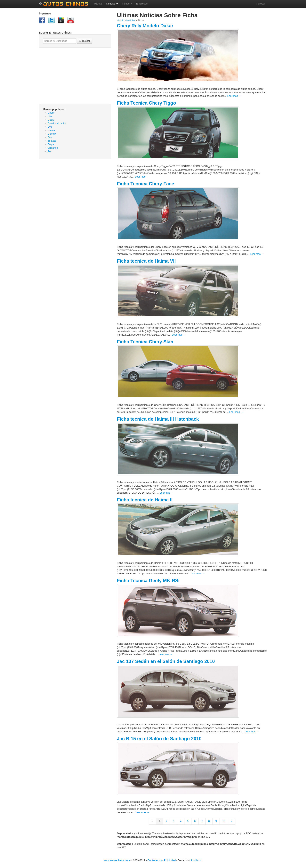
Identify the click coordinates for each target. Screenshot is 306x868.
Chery (51, 113)
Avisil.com (197, 860)
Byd (50, 127)
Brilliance (53, 148)
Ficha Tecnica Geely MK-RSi (148, 581)
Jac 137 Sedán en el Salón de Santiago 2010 (166, 661)
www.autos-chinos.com (117, 860)
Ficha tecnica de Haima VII (146, 261)
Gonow (52, 134)
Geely (51, 120)
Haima (51, 130)
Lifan (50, 116)
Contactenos (155, 860)
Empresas (142, 4)
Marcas (98, 4)
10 (224, 821)
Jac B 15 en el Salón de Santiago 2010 (159, 739)
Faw (50, 137)
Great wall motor (57, 123)
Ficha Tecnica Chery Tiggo (146, 103)
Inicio (121, 20)
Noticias (112, 4)
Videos (127, 4)
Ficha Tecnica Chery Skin (145, 342)
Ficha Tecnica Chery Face (145, 184)
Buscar (85, 41)
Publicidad (170, 860)
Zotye (51, 144)
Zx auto (52, 141)
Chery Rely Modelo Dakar (145, 26)
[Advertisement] (75, 190)
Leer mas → (234, 96)
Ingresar (261, 4)
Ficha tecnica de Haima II (145, 500)
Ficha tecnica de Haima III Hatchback (158, 419)
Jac (50, 151)
